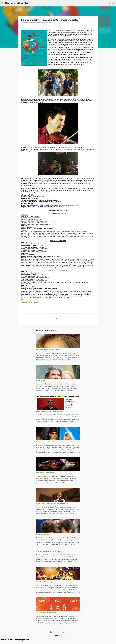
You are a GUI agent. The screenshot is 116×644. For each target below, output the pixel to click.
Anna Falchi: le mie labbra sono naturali (48, 350)
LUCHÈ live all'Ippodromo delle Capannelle (49, 411)
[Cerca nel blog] (105, 3)
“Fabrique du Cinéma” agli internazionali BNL (50, 551)
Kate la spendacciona (43, 534)
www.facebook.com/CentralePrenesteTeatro (48, 207)
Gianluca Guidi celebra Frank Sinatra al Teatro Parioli (52, 503)
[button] (22, 26)
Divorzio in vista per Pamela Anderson (48, 442)
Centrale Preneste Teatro (30, 302)
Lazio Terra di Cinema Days (44, 582)
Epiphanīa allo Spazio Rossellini (46, 473)
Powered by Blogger (58, 632)
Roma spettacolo (16, 3)
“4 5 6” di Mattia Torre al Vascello (46, 613)
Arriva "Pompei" (41, 380)
